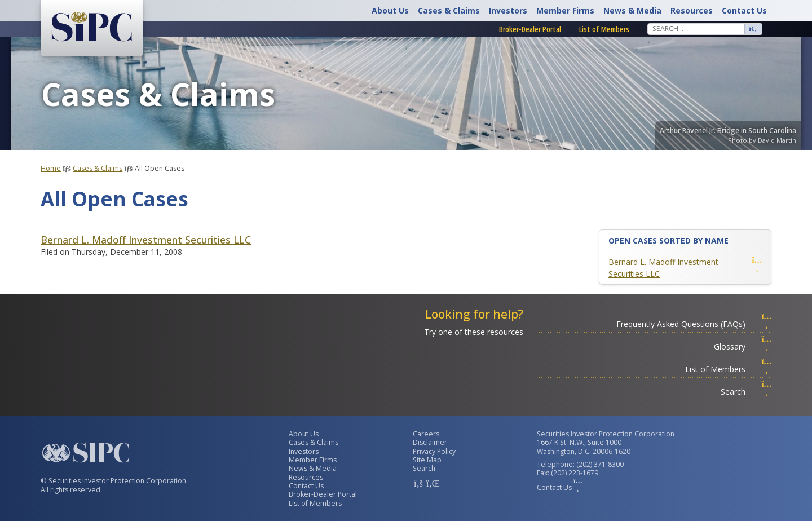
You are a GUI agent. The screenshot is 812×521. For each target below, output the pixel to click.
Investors (508, 10)
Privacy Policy (434, 451)
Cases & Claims (449, 10)
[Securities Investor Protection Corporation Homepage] (92, 27)
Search (746, 392)
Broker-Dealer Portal (530, 29)
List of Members (604, 29)
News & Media (632, 10)
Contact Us (744, 10)
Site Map (427, 460)
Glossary (743, 346)
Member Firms (565, 10)
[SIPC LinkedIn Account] (432, 483)
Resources (692, 10)
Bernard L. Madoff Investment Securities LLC (146, 240)
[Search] (696, 29)
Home (51, 168)
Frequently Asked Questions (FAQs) (694, 324)
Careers (426, 434)
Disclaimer (430, 442)
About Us (390, 10)
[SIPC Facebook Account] (418, 483)
